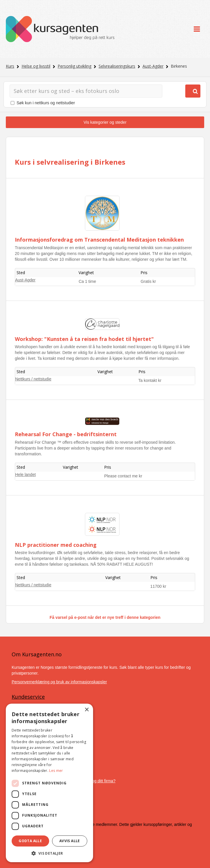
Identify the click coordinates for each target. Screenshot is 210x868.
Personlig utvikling (74, 66)
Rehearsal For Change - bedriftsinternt (66, 434)
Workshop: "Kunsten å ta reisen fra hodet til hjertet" (84, 339)
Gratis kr (148, 281)
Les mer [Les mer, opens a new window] (56, 771)
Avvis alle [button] (70, 841)
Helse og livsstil (36, 66)
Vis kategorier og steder (105, 122)
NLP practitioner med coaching (56, 545)
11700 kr (158, 586)
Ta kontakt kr (150, 380)
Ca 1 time (87, 281)
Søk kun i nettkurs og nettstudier (46, 103)
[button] (49, 853)
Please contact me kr (123, 476)
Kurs (10, 66)
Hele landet (25, 475)
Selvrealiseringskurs (117, 66)
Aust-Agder (153, 66)
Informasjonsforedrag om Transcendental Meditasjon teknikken (99, 240)
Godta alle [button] (30, 841)
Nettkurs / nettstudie (33, 379)
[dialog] (49, 783)
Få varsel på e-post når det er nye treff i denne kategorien (105, 617)
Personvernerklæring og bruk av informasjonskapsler (59, 682)
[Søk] (86, 91)
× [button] (87, 710)
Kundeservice (28, 697)
